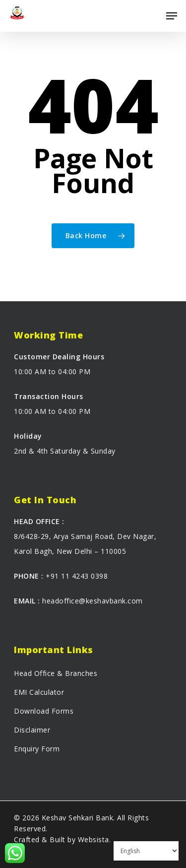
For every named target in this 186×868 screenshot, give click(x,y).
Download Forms (44, 711)
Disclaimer (32, 730)
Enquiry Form (37, 749)
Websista (93, 839)
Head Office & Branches (56, 673)
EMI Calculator (39, 692)
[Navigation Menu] (172, 16)
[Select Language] (146, 851)
